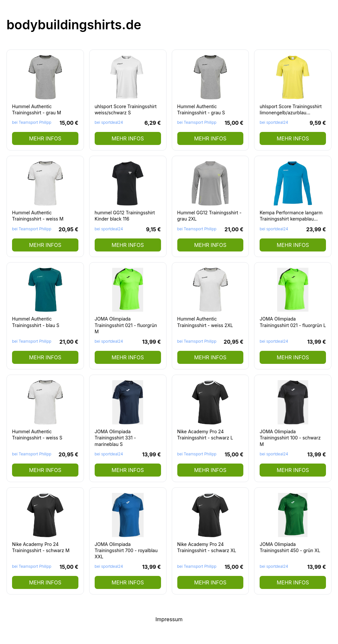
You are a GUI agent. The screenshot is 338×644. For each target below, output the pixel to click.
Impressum (169, 619)
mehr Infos (45, 138)
